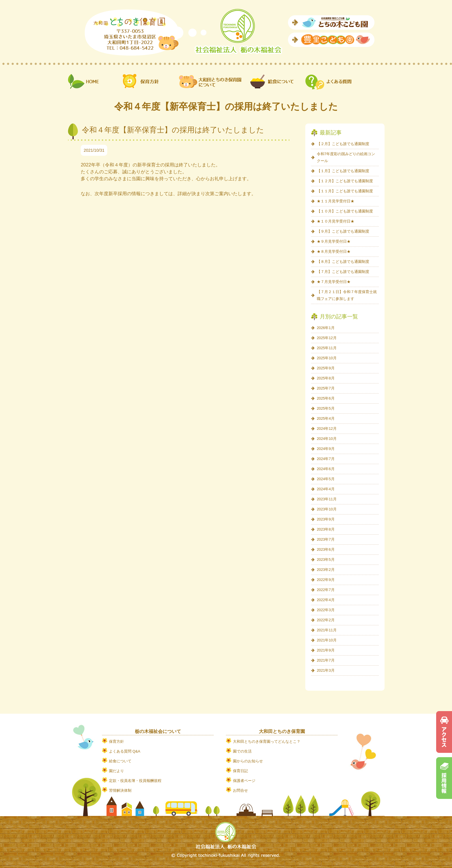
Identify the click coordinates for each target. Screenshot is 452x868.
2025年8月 (326, 378)
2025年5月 (326, 408)
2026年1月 (326, 328)
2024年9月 (326, 449)
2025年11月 (327, 348)
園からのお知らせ (248, 761)
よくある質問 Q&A (125, 751)
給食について (120, 761)
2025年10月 (327, 358)
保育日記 (240, 771)
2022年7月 (326, 590)
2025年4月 (326, 418)
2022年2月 (326, 620)
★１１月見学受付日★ (336, 201)
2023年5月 (326, 560)
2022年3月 (326, 610)
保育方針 (116, 741)
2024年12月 (327, 429)
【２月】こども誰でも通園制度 (343, 144)
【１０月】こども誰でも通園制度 (345, 211)
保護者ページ (244, 781)
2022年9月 (326, 580)
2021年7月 (326, 660)
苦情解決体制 (120, 790)
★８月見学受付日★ (334, 251)
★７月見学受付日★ (334, 282)
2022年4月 (326, 600)
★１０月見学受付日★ (336, 221)
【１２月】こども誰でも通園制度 (345, 181)
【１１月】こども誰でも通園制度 (345, 191)
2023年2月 (326, 570)
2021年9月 (326, 650)
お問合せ (240, 790)
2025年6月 (326, 398)
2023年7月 (326, 539)
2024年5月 (326, 479)
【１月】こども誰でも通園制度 (343, 171)
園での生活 (242, 751)
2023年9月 (326, 519)
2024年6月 (326, 469)
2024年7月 (326, 459)
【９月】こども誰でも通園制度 (343, 231)
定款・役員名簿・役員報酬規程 (135, 781)
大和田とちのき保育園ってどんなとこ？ (267, 741)
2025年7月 (326, 388)
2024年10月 (327, 439)
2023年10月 (327, 509)
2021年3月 (326, 670)
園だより (116, 771)
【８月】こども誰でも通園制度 (343, 262)
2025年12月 (327, 338)
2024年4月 (326, 489)
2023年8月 (326, 529)
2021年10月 (327, 640)
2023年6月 (326, 549)
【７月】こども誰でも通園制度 (343, 272)
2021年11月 (327, 630)
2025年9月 (326, 368)
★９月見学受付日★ (334, 241)
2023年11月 (327, 499)
